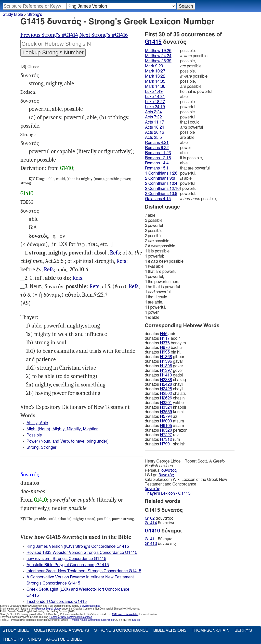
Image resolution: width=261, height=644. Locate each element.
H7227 (166, 435)
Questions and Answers (61, 630)
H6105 (166, 426)
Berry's (243, 630)
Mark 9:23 (154, 66)
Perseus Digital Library (49, 609)
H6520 (166, 430)
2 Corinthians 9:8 (160, 178)
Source (136, 620)
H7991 (166, 444)
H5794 (166, 417)
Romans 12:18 (158, 158)
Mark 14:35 (155, 81)
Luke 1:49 (154, 92)
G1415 (153, 42)
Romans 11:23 (158, 153)
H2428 (166, 384)
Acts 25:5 (153, 138)
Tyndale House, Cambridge (85, 620)
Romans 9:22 (157, 148)
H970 (165, 348)
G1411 (151, 539)
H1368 (166, 357)
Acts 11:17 (155, 122)
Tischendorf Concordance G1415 (57, 602)
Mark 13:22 (155, 76)
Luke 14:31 (155, 97)
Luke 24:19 (155, 107)
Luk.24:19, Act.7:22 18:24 (49, 270)
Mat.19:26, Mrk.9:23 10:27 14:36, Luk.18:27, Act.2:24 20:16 (94, 287)
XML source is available (125, 614)
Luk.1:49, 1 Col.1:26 (115, 253)
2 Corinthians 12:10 (162, 189)
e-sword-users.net (90, 606)
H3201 (166, 403)
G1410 (67, 168)
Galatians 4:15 (158, 199)
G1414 (151, 523)
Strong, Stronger (42, 447)
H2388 (166, 380)
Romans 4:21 (157, 143)
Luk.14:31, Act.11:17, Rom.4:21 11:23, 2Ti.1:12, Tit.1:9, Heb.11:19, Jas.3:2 (77, 278)
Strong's (35, 15)
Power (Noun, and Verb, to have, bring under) (68, 441)
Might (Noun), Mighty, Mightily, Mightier (62, 429)
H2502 (166, 394)
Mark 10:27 (155, 71)
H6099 (166, 421)
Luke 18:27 (155, 102)
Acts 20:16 (155, 132)
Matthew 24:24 (158, 56)
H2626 (166, 398)
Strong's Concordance (121, 630)
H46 (164, 334)
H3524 (166, 407)
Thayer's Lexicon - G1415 (168, 493)
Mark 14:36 (155, 87)
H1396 (166, 361)
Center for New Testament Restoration (71, 617)
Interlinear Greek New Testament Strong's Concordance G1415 (84, 571)
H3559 (166, 412)
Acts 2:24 (153, 112)
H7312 (166, 440)
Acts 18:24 (155, 127)
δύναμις (159, 539)
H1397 (166, 371)
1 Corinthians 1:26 (161, 173)
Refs (115, 253)
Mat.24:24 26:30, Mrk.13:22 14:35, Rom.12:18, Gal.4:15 (134, 287)
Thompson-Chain (211, 630)
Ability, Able (37, 423)
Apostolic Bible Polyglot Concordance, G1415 (68, 565)
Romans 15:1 (157, 168)
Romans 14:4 (157, 163)
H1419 (166, 375)
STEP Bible (107, 620)
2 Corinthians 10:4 (161, 184)
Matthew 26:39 (158, 61)
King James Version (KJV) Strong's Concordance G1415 (78, 546)
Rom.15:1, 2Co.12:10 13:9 (121, 261)
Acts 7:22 (153, 117)
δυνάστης (160, 544)
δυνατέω (159, 523)
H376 (165, 343)
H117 (165, 338)
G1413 (151, 544)
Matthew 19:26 (158, 51)
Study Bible (13, 15)
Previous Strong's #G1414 (49, 35)
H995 (165, 352)
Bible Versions (170, 630)
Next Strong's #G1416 (103, 35)
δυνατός (169, 470)
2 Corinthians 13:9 (161, 194)
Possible (34, 435)
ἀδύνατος (159, 518)
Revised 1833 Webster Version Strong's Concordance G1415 (82, 553)
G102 (150, 518)
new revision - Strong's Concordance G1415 (66, 559)
